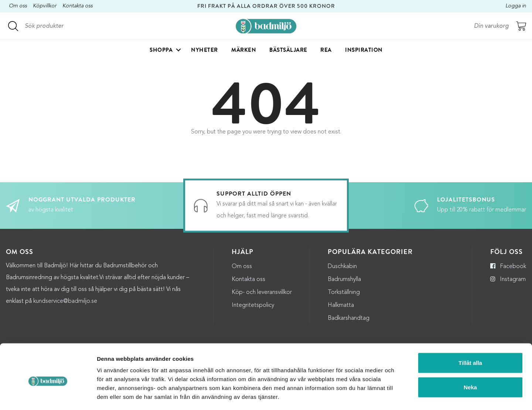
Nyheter (204, 50)
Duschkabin (342, 267)
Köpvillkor (45, 6)
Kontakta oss (78, 6)
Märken (244, 50)
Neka (470, 356)
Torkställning (344, 292)
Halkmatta (341, 305)
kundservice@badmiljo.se (65, 301)
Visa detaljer (403, 395)
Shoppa (161, 50)
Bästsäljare (288, 50)
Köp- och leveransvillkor (262, 292)
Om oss (18, 6)
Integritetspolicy (253, 305)
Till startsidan (266, 153)
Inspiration (364, 50)
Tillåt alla (470, 331)
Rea (326, 50)
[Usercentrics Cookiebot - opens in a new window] (48, 396)
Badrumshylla (344, 279)
